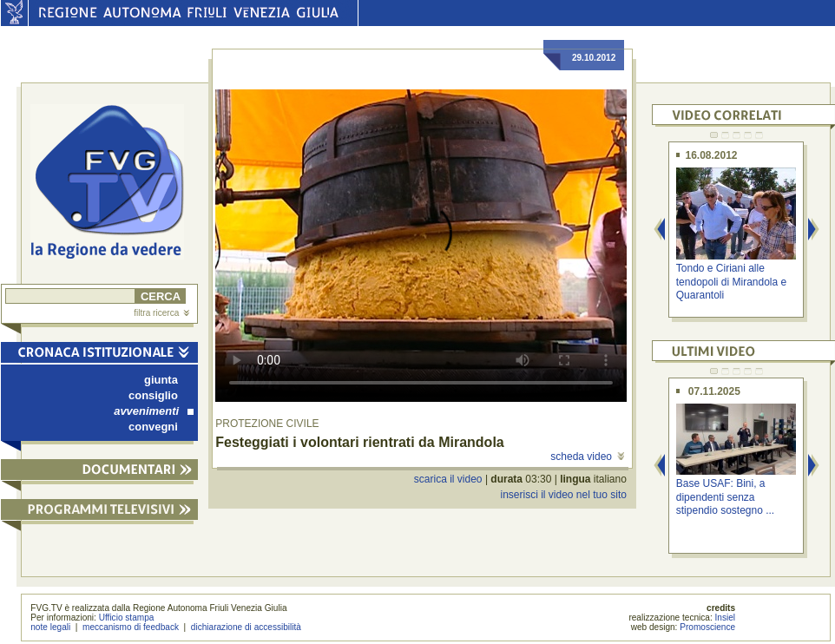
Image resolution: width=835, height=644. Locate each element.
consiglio (153, 395)
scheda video (587, 457)
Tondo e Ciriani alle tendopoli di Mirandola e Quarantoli (731, 282)
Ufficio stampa (127, 618)
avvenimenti (154, 411)
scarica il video (448, 479)
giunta (161, 380)
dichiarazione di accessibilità (246, 627)
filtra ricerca (161, 313)
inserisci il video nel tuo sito (563, 495)
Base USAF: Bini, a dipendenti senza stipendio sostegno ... (725, 497)
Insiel (726, 618)
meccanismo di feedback (131, 627)
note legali (50, 627)
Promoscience (707, 627)
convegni (153, 427)
